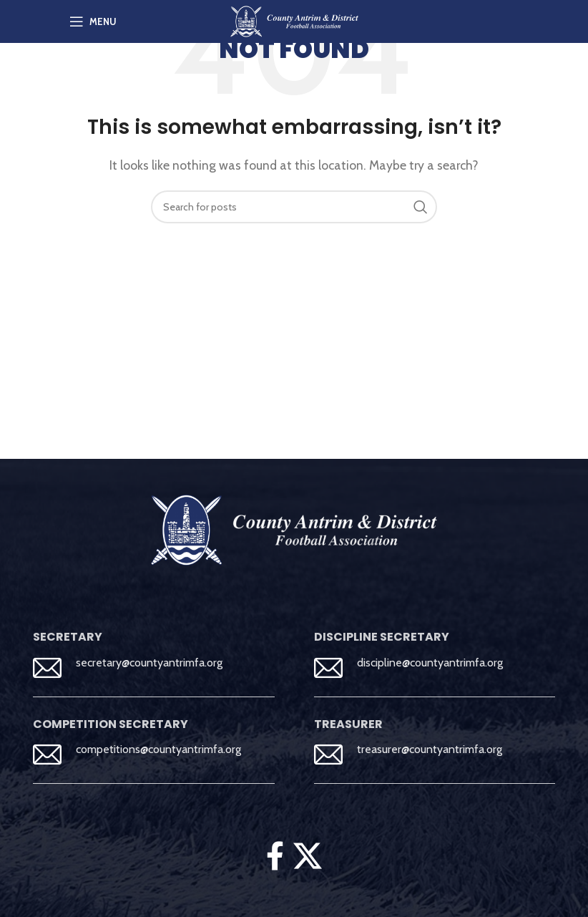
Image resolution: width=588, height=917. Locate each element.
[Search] (294, 207)
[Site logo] (294, 20)
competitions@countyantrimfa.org (158, 749)
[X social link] (308, 856)
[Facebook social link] (275, 856)
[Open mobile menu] (93, 21)
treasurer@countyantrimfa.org (430, 749)
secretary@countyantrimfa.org (149, 663)
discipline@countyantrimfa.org (430, 663)
